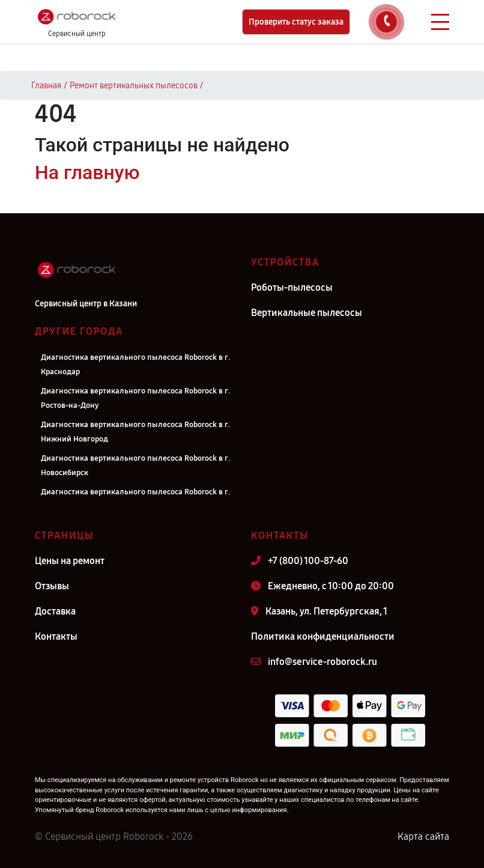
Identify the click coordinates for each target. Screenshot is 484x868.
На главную (87, 172)
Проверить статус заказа (296, 22)
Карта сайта (423, 836)
